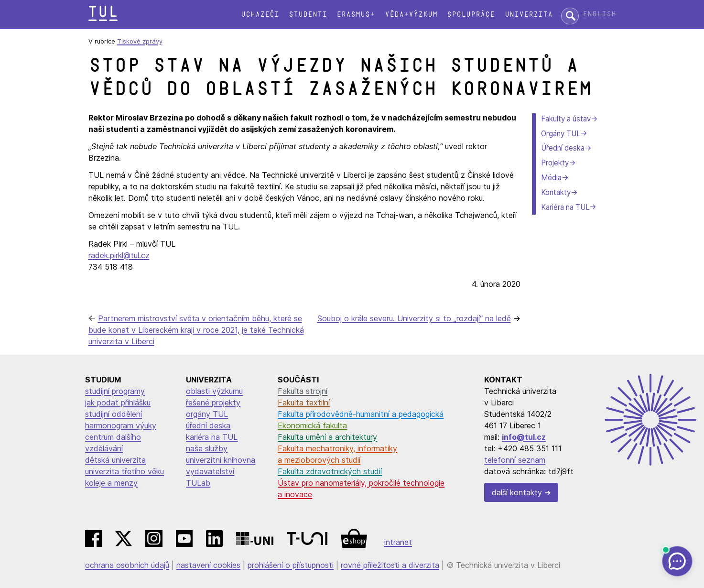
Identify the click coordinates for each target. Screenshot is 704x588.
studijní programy (115, 391)
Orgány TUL (561, 134)
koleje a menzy (111, 483)
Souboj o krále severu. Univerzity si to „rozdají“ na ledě (414, 318)
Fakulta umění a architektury (327, 437)
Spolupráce (471, 15)
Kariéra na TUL (565, 207)
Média (551, 178)
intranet (398, 542)
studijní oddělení (114, 414)
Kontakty (556, 192)
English (599, 14)
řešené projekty (213, 403)
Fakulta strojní (303, 391)
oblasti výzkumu (214, 391)
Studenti (308, 15)
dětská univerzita (115, 460)
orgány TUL (207, 414)
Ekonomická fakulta (312, 425)
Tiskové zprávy (140, 41)
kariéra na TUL (212, 437)
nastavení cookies (208, 565)
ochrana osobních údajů (127, 565)
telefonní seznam (515, 460)
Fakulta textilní (304, 403)
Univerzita (529, 15)
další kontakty (517, 492)
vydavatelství (210, 471)
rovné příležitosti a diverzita (390, 565)
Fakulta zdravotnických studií (330, 471)
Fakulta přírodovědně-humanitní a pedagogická (361, 414)
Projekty (555, 163)
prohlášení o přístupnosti (291, 565)
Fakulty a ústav (566, 119)
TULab (198, 483)
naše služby (207, 448)
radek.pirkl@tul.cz (119, 255)
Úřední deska (563, 148)
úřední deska (208, 425)
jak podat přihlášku (118, 403)
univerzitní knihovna (221, 460)
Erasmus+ (356, 15)
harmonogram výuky (121, 425)
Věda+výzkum (411, 15)
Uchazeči (260, 15)
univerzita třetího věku (125, 471)
